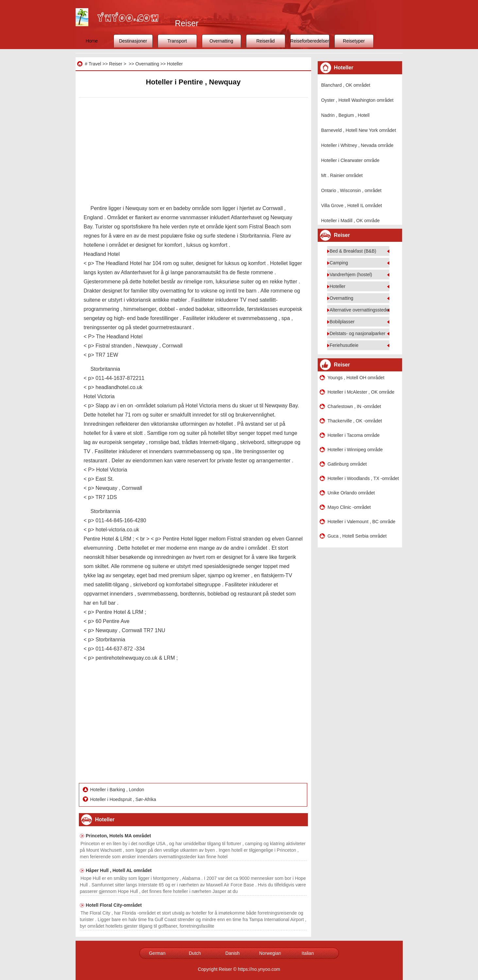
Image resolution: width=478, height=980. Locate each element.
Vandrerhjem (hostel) (351, 275)
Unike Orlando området (351, 493)
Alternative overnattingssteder (360, 310)
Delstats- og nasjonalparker (358, 333)
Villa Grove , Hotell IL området (352, 205)
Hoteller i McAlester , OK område (361, 392)
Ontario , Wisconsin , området (351, 190)
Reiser (115, 64)
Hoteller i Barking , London (118, 790)
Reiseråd (265, 41)
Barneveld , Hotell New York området (359, 130)
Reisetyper (354, 41)
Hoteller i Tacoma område (354, 435)
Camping (339, 263)
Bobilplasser (342, 322)
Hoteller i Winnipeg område (355, 450)
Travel (95, 64)
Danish (233, 953)
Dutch (195, 953)
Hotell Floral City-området (114, 905)
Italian (308, 953)
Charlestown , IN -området (354, 406)
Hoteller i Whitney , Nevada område (357, 145)
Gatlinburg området (347, 464)
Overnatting (221, 41)
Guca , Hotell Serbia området (357, 536)
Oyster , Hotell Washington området (357, 100)
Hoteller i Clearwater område (350, 160)
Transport (177, 41)
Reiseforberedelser (310, 41)
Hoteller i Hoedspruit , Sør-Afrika (124, 799)
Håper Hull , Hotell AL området (119, 870)
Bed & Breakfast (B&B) (353, 251)
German (157, 953)
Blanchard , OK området (346, 85)
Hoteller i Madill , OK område (351, 221)
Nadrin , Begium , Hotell (345, 115)
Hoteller (175, 64)
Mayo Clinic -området (349, 507)
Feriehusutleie (344, 345)
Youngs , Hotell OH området (356, 378)
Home (92, 41)
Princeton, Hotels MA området (118, 836)
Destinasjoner (133, 41)
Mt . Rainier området (342, 175)
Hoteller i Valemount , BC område (362, 522)
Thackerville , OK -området (355, 421)
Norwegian (270, 953)
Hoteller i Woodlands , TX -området (363, 478)
